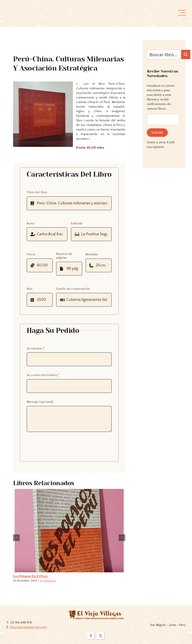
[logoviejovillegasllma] (96, 612)
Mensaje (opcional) (40, 402)
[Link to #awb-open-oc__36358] (182, 13)
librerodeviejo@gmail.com (28, 627)
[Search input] (164, 54)
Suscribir (157, 132)
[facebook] (91, 636)
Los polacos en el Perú (30, 576)
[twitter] (101, 636)
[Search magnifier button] (186, 54)
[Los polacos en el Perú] (69, 491)
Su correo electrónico (43, 375)
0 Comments (48, 581)
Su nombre (36, 348)
